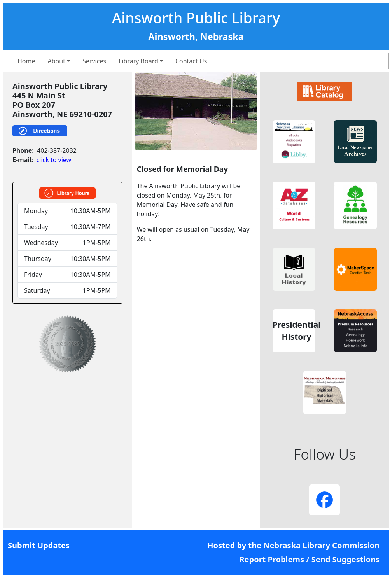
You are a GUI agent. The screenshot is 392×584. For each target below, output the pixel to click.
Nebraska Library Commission (321, 545)
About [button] (57, 61)
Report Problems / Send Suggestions (309, 559)
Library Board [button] (138, 61)
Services (94, 61)
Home (26, 61)
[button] (294, 142)
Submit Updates (39, 545)
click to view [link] (54, 160)
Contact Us (191, 61)
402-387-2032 (57, 150)
